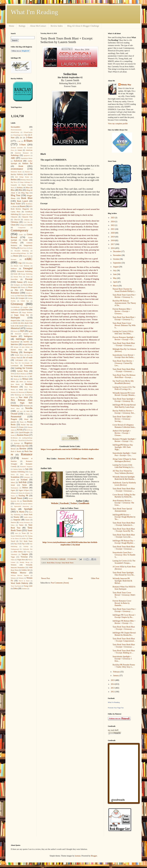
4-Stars (28, 141)
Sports (13, 509)
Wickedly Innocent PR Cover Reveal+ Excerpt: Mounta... (124, 394)
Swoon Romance (25, 522)
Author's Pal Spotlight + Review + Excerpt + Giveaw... (122, 433)
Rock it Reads (16, 451)
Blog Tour (16, 195)
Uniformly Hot (28, 549)
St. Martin (20, 512)
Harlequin (15, 318)
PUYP (28, 430)
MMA (21, 382)
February (117, 672)
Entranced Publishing (25, 271)
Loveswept (28, 366)
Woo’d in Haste (24, 581)
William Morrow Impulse (20, 575)
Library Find (15, 358)
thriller (24, 538)
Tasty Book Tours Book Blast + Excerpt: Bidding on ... (124, 652)
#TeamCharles (28, 132)
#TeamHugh (17, 135)
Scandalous (15, 477)
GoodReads (84, 503)
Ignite (30, 331)
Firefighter (17, 285)
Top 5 (24, 544)
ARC (13, 158)
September (117, 263)
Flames (23, 287)
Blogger (94, 856)
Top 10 (17, 544)
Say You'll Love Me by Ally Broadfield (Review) (123, 382)
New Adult (23, 397)
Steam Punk (28, 515)
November (117, 255)
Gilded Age (25, 301)
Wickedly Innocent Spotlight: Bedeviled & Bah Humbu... (124, 478)
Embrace (14, 269)
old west (20, 411)
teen (16, 533)
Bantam (27, 172)
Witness (21, 578)
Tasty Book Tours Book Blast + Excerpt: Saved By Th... (124, 530)
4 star (19, 141)
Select (13, 483)
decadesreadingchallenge (18, 253)
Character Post (27, 217)
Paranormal (16, 417)
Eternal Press (18, 277)
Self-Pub (23, 482)
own (28, 411)
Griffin (15, 310)
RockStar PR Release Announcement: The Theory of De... (124, 303)
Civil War (27, 222)
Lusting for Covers (24, 368)
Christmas (15, 222)
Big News (14, 182)
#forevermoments (16, 130)
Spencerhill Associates (22, 506)
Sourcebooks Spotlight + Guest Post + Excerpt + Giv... (124, 454)
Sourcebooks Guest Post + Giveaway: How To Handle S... (124, 555)
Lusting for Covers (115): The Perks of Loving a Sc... (124, 388)
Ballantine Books (16, 172)
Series (25, 485)
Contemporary (19, 230)
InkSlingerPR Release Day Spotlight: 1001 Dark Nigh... (123, 447)
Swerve (13, 522)
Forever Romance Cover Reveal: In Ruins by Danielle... (122, 603)
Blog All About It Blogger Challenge (83, 26)
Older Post (95, 578)
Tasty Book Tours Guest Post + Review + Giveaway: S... (124, 296)
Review (23, 449)
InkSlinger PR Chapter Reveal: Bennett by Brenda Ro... (124, 634)
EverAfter (14, 279)
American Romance (22, 153)
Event (28, 277)
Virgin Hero (21, 560)
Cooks (21, 235)
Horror (15, 331)
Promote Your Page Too (116, 708)
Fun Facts (21, 296)
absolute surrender (17, 148)
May (115, 278)
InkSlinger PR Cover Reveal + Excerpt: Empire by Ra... (124, 616)
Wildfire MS (26, 570)
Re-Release (14, 438)
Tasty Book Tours (67, 563)
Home (12, 26)
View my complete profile (118, 124)
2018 (113, 241)
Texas (24, 533)
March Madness (21, 374)
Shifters (25, 488)
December (117, 251)
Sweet (27, 520)
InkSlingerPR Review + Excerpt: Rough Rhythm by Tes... (124, 517)
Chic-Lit (17, 220)
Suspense (17, 520)
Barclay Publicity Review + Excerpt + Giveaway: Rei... (124, 412)
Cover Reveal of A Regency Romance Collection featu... (124, 426)
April (115, 282)
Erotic (16, 274)
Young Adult (28, 586)
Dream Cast (26, 256)
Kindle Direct (19, 355)
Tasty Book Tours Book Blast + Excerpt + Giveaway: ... (124, 344)
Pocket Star (25, 425)
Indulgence (28, 336)
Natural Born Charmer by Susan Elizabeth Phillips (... (124, 290)
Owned (14, 414)
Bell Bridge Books (22, 177)
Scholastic (27, 477)
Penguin (14, 419)
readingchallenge (27, 438)
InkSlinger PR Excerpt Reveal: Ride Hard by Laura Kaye (124, 406)
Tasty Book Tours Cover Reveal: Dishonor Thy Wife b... (124, 325)
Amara (20, 150)
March (116, 286)
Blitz (21, 190)
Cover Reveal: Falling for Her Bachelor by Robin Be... (124, 496)
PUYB (19, 430)
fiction (30, 282)
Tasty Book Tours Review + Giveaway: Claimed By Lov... (123, 363)
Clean (13, 225)
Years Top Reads (16, 586)
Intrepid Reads (27, 344)
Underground (15, 549)
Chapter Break (26, 214)
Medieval (16, 379)
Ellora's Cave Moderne (22, 266)
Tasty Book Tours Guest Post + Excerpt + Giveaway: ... (124, 610)
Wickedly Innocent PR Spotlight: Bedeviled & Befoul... (122, 581)
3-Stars (29, 137)
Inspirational (15, 342)
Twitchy (26, 546)
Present (13, 427)
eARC (29, 259)
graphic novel (28, 307)
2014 (113, 684)
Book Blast (51, 563)
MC (31, 376)
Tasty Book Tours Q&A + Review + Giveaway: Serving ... (122, 419)
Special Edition (28, 504)
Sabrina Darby (18, 469)
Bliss (13, 190)
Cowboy (14, 243)
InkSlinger (21, 339)
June (115, 274)
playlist (13, 422)
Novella (29, 408)
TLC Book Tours (26, 541)
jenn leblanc (26, 347)
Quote (13, 435)
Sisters (13, 496)
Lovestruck (15, 366)
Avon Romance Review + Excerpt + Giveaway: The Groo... (123, 503)
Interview (14, 344)
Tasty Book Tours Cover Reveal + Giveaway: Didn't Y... (124, 595)
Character (14, 217)
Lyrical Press (22, 371)
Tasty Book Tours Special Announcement (122, 510)
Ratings (22, 26)
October (116, 259)
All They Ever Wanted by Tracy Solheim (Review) (123, 472)
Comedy (29, 225)
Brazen (23, 206)
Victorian (24, 557)
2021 (113, 229)
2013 (113, 688)
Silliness (13, 493)
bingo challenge (25, 182)
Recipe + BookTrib (19, 440)
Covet (25, 240)
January (116, 676)
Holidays (29, 328)
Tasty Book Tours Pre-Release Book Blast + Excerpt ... (124, 376)
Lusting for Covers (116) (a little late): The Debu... (123, 332)
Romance (27, 454)
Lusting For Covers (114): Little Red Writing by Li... (124, 466)
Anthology (15, 155)
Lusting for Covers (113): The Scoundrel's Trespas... (124, 562)
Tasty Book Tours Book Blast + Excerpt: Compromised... (124, 640)
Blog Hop (25, 193)
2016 (113, 248)
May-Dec (24, 376)
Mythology (18, 395)
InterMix (26, 342)
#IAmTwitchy (15, 132)
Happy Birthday (27, 312)
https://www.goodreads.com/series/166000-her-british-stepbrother (70, 449)
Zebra (15, 588)
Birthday (20, 188)
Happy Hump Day (21, 315)
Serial (13, 485)
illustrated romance (22, 334)
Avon (21, 166)
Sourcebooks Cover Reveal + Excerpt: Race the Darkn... (124, 356)
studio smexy (28, 517)
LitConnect (19, 360)
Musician (21, 392)
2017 (113, 244)
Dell (31, 253)
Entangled (28, 268)
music (21, 390)
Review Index (57, 26)
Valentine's (14, 554)
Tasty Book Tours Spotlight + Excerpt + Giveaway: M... (124, 400)
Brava (15, 206)
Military (25, 379)
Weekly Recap (24, 562)
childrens (27, 220)
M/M (12, 374)
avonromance (17, 169)
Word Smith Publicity (19, 583)
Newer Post (46, 578)
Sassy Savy (24, 474)
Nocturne (27, 406)
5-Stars (23, 145)
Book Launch (22, 201)
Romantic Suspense (26, 466)
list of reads (28, 358)
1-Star (26, 135)
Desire (16, 256)
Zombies (24, 589)
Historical (15, 328)
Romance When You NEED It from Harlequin (124, 588)
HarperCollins (16, 321)
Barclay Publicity (17, 174)
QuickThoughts (24, 432)
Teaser (30, 530)
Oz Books (27, 414)
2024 (113, 222)
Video (13, 560)
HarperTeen (29, 321)
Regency (28, 443)
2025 (113, 218)
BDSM (30, 174)
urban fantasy (18, 552)
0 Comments (72, 559)
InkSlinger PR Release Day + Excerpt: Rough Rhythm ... (124, 542)
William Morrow (18, 573)
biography (14, 185)
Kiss (28, 355)
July (115, 271)
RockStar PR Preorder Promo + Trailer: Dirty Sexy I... (124, 666)
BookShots (29, 204)
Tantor (21, 525)
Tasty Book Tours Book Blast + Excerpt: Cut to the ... (124, 536)
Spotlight (28, 509)
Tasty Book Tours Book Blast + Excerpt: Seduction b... (124, 524)
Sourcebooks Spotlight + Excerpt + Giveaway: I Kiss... (122, 659)
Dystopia (13, 259)
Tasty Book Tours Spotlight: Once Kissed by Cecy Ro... (124, 574)
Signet (13, 490)
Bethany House (26, 180)
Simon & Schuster (24, 493)
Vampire (25, 554)
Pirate (26, 419)
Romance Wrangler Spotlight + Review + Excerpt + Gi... (124, 440)
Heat (29, 326)
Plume (22, 422)
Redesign (17, 443)
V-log (28, 552)
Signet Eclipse (24, 490)
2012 (113, 692)
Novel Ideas (15, 408)
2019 (113, 237)
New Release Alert (22, 400)
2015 (113, 680)
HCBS (15, 323)
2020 (113, 233)
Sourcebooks (28, 501)
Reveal (13, 449)
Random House (23, 435)
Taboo (13, 525)
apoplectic (27, 155)
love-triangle (26, 363)
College (22, 225)
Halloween (14, 312)
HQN (22, 331)
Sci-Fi (13, 480)
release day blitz (23, 446)
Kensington (28, 352)
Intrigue (16, 347)
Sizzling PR (23, 496)
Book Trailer (16, 204)
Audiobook (18, 161)
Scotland (24, 480)
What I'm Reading (34, 12)
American (29, 150)
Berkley (14, 180)
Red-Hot (30, 440)
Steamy (16, 517)
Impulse (14, 336)
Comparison (22, 228)
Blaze (28, 188)
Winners (13, 578)
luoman (78, 856)
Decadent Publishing (22, 251)
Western (14, 565)
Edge (20, 263)
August (116, 267)
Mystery (30, 392)
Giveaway (17, 304)
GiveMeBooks (15, 307)
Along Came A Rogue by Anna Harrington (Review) (124, 460)
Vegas (13, 557)
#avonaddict (15, 127)
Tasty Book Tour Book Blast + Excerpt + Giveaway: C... (124, 318)
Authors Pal (27, 163)
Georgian (22, 298)
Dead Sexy (23, 248)
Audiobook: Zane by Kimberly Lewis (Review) (124, 484)
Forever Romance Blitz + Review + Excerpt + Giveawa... (122, 311)
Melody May (126, 85)
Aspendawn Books (27, 158)
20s (21, 138)
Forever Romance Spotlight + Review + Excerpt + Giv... (124, 338)
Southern (17, 504)
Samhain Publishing (18, 472)
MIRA (13, 382)
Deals (31, 248)
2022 (113, 225)
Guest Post (25, 310)
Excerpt (58, 563)
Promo (21, 427)
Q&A (13, 432)
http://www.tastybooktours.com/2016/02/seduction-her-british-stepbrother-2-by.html (70, 543)
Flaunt (30, 287)
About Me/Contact (38, 26)
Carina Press (16, 212)
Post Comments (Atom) (60, 583)
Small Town (16, 498)
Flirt (16, 290)
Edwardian (29, 263)
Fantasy (20, 282)
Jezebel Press (16, 350)
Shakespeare (15, 488)
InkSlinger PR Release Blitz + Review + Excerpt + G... (124, 622)
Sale (27, 469)
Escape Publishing (27, 274)
